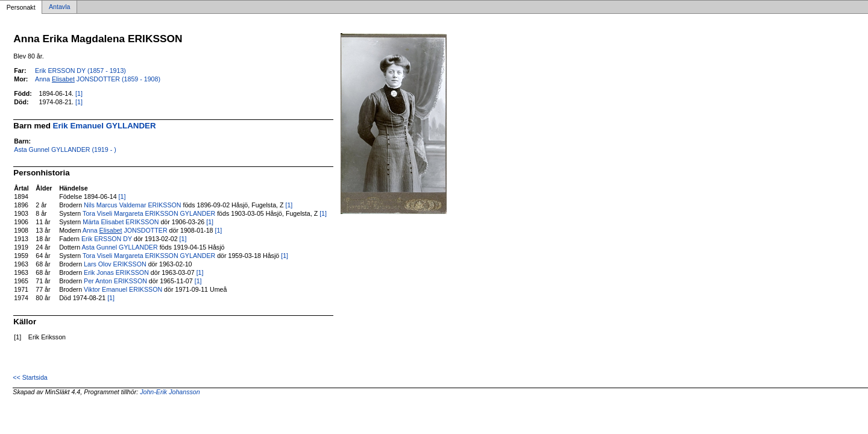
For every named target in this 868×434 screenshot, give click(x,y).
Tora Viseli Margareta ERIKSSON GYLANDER (149, 213)
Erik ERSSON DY (107, 239)
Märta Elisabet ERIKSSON (121, 222)
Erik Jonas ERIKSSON (116, 272)
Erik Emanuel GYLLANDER (105, 126)
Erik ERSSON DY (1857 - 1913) (80, 71)
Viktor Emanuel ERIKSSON (123, 289)
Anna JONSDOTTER (125, 230)
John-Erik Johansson (170, 392)
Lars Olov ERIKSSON (115, 264)
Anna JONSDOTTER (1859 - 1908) (98, 79)
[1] (79, 93)
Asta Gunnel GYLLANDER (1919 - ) (65, 149)
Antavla (60, 7)
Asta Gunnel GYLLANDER (120, 247)
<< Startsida (30, 377)
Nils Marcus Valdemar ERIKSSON (132, 205)
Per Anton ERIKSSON (115, 281)
